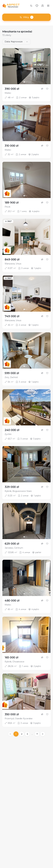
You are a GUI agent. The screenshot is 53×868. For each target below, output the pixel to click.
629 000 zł (12, 544)
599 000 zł (12, 373)
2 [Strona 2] (22, 734)
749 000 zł (12, 316)
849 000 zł (12, 259)
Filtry (26, 17)
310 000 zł (11, 146)
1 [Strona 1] (16, 734)
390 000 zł (12, 89)
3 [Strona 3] (27, 734)
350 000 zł (12, 714)
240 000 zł (12, 430)
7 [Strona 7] (37, 734)
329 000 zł (12, 487)
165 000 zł (11, 657)
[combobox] (16, 42)
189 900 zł (12, 203)
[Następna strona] (43, 734)
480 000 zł (12, 601)
